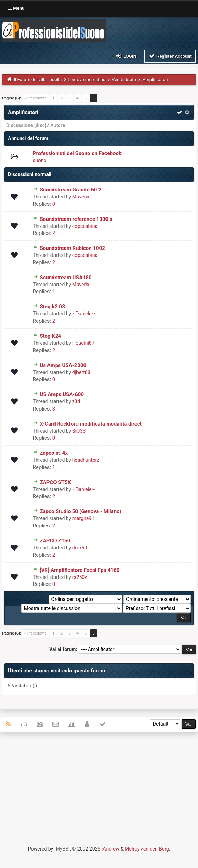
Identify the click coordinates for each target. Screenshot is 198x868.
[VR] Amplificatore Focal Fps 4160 (80, 570)
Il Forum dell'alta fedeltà (38, 80)
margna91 (83, 518)
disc (40, 125)
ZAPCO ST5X (56, 482)
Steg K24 (50, 336)
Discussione (20, 125)
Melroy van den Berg (147, 849)
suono (40, 160)
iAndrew (111, 849)
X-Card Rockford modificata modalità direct (91, 424)
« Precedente (35, 98)
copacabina (85, 226)
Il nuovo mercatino (87, 80)
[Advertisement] (99, 788)
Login (126, 56)
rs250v (80, 577)
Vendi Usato (124, 80)
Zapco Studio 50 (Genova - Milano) (81, 511)
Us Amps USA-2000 (63, 365)
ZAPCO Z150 (55, 541)
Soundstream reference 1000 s (76, 219)
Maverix (81, 197)
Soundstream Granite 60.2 (71, 190)
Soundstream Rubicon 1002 (72, 248)
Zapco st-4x (54, 453)
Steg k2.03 (53, 307)
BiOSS (79, 431)
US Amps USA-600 (62, 394)
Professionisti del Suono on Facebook (77, 153)
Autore (58, 125)
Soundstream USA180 (66, 278)
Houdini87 (83, 343)
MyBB (62, 849)
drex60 (80, 548)
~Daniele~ (84, 314)
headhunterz (86, 460)
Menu (16, 8)
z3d (76, 401)
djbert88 (81, 372)
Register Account (170, 56)
